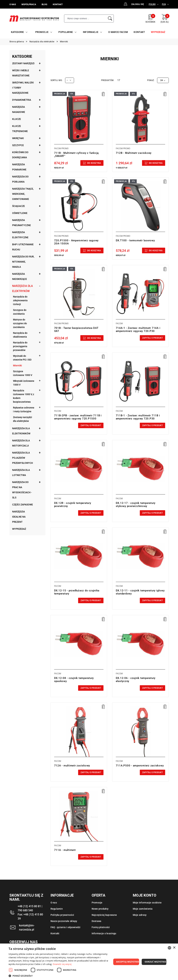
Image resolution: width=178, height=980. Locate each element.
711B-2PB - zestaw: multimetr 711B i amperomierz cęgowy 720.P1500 (78, 417)
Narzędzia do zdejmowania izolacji (20, 300)
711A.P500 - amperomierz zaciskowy (140, 766)
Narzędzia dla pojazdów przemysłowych (23, 458)
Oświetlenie (20, 213)
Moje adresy (140, 915)
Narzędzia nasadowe (19, 109)
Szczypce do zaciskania (20, 312)
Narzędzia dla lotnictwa (21, 473)
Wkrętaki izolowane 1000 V (24, 383)
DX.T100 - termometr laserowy (135, 240)
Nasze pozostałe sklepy (64, 921)
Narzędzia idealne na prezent (19, 517)
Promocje (97, 903)
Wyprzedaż (19, 529)
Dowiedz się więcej (62, 964)
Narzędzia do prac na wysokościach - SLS (22, 490)
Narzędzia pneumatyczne (22, 223)
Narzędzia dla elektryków (23, 289)
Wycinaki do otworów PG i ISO (22, 358)
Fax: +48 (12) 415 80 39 (30, 917)
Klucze (17, 119)
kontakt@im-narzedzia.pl (27, 928)
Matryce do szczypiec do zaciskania (20, 323)
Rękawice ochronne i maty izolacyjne (24, 410)
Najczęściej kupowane (104, 915)
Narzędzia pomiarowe (19, 167)
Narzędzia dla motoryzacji (21, 443)
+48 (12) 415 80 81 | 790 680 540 (30, 908)
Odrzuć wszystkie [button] (155, 962)
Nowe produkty (100, 909)
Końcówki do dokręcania (20, 155)
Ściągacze (19, 206)
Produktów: (108, 80)
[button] (60, 976)
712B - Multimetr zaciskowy (134, 153)
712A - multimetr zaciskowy (72, 766)
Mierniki (17, 365)
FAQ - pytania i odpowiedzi (66, 927)
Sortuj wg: (56, 80)
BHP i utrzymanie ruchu (23, 247)
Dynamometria (22, 100)
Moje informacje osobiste (147, 903)
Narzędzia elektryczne (20, 235)
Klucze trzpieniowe (20, 129)
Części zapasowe (23, 505)
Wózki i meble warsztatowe (21, 73)
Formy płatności (101, 927)
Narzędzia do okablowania (20, 335)
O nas (54, 903)
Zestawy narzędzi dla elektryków (23, 419)
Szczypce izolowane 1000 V (23, 373)
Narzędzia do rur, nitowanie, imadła (23, 262)
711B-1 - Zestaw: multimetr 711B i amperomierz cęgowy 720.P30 (138, 417)
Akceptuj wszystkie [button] (128, 962)
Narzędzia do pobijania (20, 179)
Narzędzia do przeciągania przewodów (20, 346)
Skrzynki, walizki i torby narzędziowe (23, 88)
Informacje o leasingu (104, 933)
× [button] (174, 948)
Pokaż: (151, 80)
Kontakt (55, 933)
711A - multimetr (65, 850)
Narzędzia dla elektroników (21, 431)
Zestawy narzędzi (23, 63)
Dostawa (97, 921)
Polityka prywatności (62, 915)
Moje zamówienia (143, 909)
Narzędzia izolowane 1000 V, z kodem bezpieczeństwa (24, 396)
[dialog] (89, 962)
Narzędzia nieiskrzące (20, 276)
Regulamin (57, 909)
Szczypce (18, 145)
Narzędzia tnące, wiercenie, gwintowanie (23, 194)
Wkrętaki (18, 138)
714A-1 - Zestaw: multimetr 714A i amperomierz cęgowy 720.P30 (138, 330)
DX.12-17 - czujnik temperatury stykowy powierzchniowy (136, 505)
